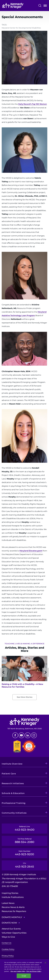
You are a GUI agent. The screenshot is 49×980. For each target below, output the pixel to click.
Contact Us (7, 943)
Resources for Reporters (14, 911)
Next (46, 672)
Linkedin (28, 735)
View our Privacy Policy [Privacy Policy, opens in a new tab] (34, 971)
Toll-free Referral (24, 841)
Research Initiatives (13, 783)
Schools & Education (13, 793)
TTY (24, 865)
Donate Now (9, 923)
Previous (3, 672)
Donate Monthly (12, 917)
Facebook (15, 735)
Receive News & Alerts (13, 907)
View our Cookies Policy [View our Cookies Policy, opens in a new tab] (18, 971)
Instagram (34, 735)
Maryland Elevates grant (31, 551)
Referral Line (24, 828)
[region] (24, 970)
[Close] (45, 963)
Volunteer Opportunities (14, 933)
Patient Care (9, 774)
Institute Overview (12, 764)
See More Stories (25, 697)
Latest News (8, 903)
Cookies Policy (8, 949)
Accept (24, 976)
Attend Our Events (11, 929)
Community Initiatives (14, 813)
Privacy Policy (8, 956)
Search (40, 6)
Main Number (24, 853)
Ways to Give (8, 937)
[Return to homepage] (13, 6)
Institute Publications (13, 897)
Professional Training (14, 803)
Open (45, 6)
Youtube (21, 735)
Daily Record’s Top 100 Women (33, 104)
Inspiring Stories (10, 893)
